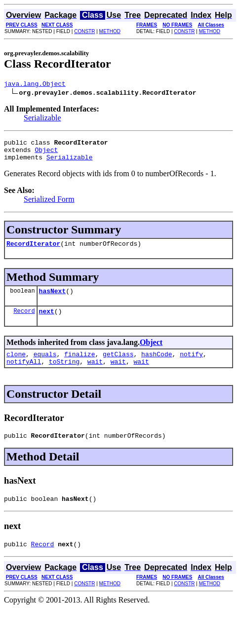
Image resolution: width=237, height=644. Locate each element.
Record (24, 321)
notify (191, 366)
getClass (118, 366)
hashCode (157, 366)
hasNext (53, 300)
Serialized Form (49, 205)
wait (95, 375)
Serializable (42, 119)
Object (46, 154)
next (47, 321)
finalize (79, 366)
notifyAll (24, 375)
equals (45, 366)
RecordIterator (33, 251)
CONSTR (84, 31)
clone (16, 366)
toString (64, 375)
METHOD (110, 31)
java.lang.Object (35, 85)
